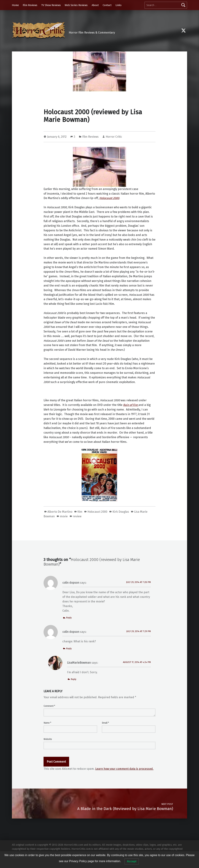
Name (47, 723)
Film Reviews (30, 5)
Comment (49, 706)
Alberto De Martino (60, 512)
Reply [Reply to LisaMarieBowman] (73, 679)
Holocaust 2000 (97, 512)
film (80, 512)
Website (48, 739)
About (95, 5)
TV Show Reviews (51, 5)
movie (64, 516)
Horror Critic (114, 137)
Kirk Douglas (121, 512)
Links (119, 5)
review (77, 516)
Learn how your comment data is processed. (124, 769)
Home (15, 5)
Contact (107, 5)
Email (105, 723)
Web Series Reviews (76, 5)
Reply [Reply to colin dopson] (69, 618)
